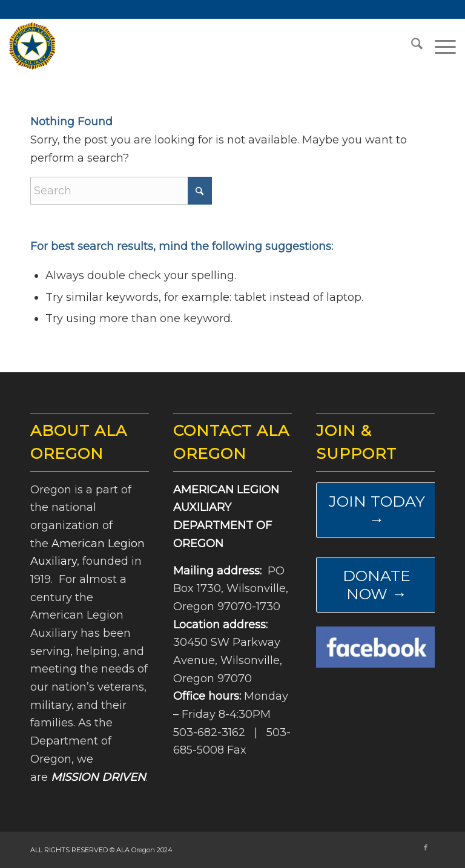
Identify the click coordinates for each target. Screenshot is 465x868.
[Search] (411, 46)
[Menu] (439, 46)
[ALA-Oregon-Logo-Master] (32, 46)
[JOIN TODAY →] (377, 510)
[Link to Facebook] (426, 847)
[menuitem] (411, 46)
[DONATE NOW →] (377, 585)
